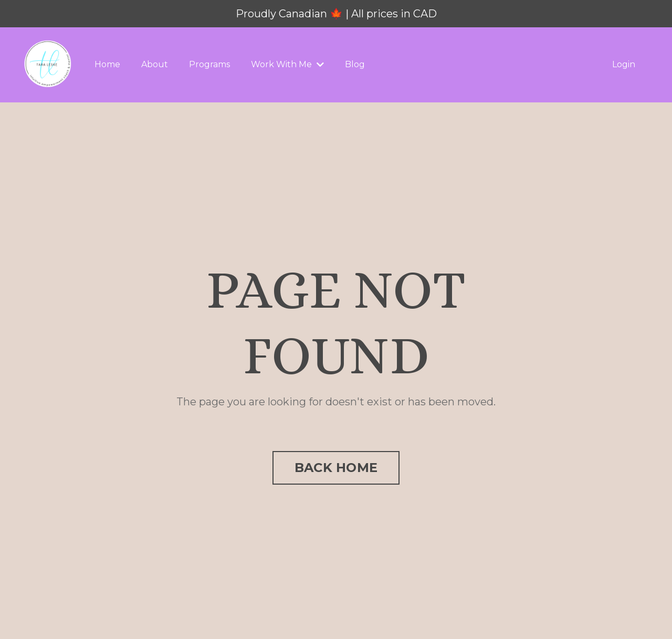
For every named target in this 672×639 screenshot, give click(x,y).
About (155, 64)
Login (624, 64)
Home (107, 64)
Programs (209, 64)
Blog (355, 64)
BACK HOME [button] (336, 468)
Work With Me (287, 64)
